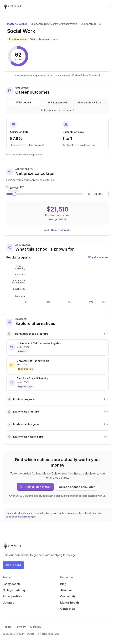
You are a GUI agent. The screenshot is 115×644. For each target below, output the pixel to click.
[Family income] (98, 194)
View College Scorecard (86, 75)
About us (66, 590)
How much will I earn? (91, 102)
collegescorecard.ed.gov (21, 517)
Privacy (21, 627)
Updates (8, 603)
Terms (7, 627)
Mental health (70, 603)
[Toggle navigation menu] (109, 6)
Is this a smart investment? (58, 110)
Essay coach (11, 584)
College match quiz (16, 590)
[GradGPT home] (12, 6)
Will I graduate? (58, 102)
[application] (57, 284)
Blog (63, 584)
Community (68, 596)
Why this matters (98, 257)
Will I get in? (24, 102)
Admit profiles (12, 596)
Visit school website (44, 39)
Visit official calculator (57, 230)
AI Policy (36, 627)
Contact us (68, 609)
